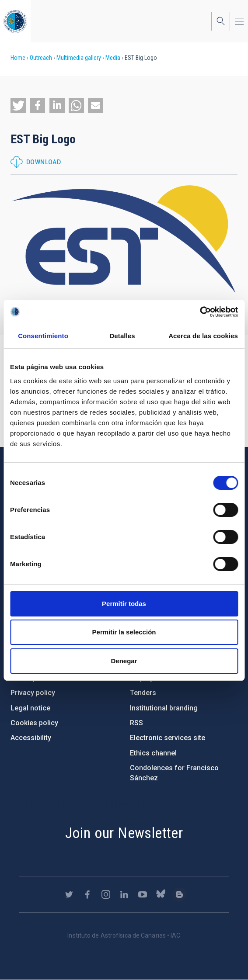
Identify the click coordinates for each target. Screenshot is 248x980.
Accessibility (31, 738)
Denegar (124, 661)
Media (113, 58)
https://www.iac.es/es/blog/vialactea (179, 894)
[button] (18, 106)
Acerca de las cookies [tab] (203, 336)
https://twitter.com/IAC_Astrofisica (69, 894)
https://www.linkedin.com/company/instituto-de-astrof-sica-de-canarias (124, 894)
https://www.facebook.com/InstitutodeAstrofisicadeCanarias (87, 894)
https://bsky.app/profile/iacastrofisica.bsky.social (161, 894)
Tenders (143, 693)
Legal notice (30, 708)
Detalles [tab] (122, 336)
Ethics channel (153, 753)
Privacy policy (33, 693)
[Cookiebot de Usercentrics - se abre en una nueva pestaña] (200, 312)
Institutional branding (164, 708)
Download (44, 162)
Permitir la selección (124, 632)
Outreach (41, 58)
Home (18, 58)
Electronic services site (168, 738)
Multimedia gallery (79, 58)
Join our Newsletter (124, 833)
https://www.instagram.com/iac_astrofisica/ (106, 894)
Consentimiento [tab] (43, 336)
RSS (136, 723)
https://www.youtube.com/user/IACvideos (143, 894)
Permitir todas (124, 604)
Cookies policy (34, 723)
